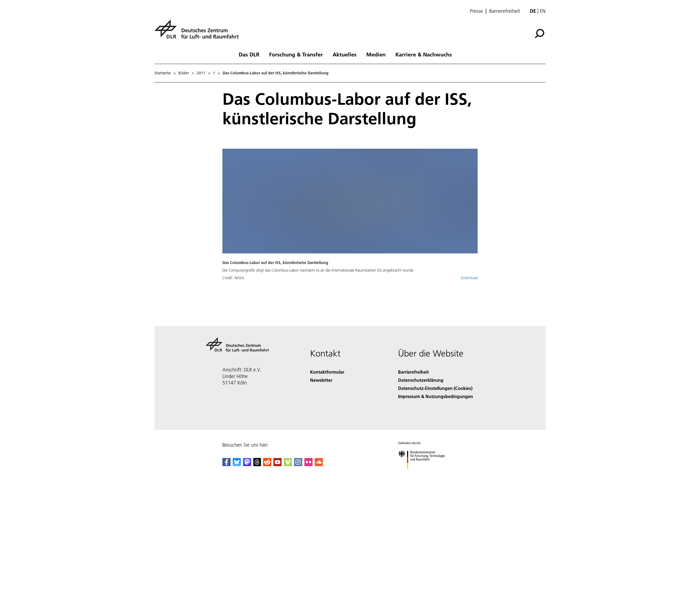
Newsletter (321, 380)
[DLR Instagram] (298, 464)
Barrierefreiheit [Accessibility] (413, 372)
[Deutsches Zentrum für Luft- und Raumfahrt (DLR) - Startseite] (199, 32)
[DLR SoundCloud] (319, 464)
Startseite (163, 73)
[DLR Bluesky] (237, 464)
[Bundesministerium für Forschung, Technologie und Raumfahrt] (425, 474)
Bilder (184, 73)
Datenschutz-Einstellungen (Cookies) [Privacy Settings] (435, 388)
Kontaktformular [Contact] (327, 372)
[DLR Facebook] (226, 464)
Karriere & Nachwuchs (424, 54)
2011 (201, 73)
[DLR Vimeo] (288, 464)
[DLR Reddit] (267, 464)
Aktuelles (345, 54)
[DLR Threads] (257, 464)
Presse (476, 11)
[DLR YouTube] (278, 464)
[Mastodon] (247, 464)
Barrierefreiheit (505, 11)
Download (469, 278)
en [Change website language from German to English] (543, 11)
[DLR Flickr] (308, 464)
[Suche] (540, 34)
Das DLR (249, 54)
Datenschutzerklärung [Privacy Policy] (421, 380)
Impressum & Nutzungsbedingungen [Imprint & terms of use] (436, 396)
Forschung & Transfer (296, 54)
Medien (376, 54)
